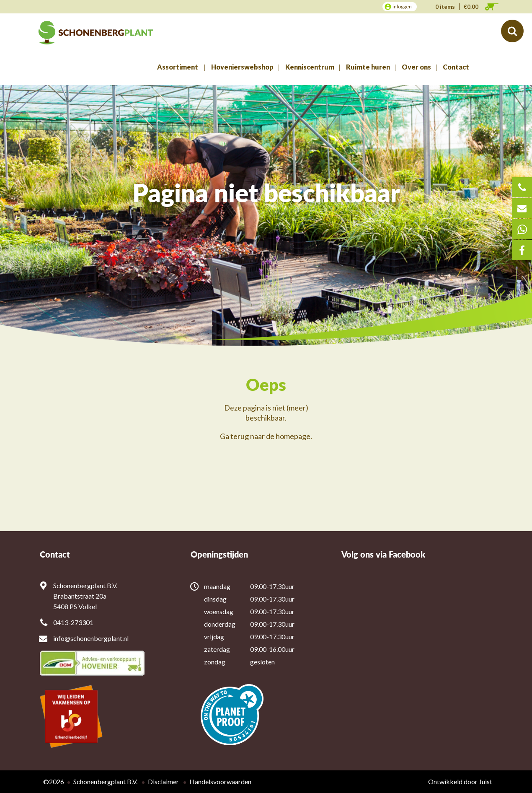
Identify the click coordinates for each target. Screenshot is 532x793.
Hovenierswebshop (242, 67)
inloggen (402, 6)
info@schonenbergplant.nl (91, 638)
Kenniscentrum (310, 67)
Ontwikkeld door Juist (460, 781)
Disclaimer (163, 781)
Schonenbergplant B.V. (105, 781)
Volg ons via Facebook (383, 554)
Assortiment (178, 67)
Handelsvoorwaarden (220, 781)
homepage (293, 436)
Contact (456, 67)
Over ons (416, 67)
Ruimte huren (368, 67)
